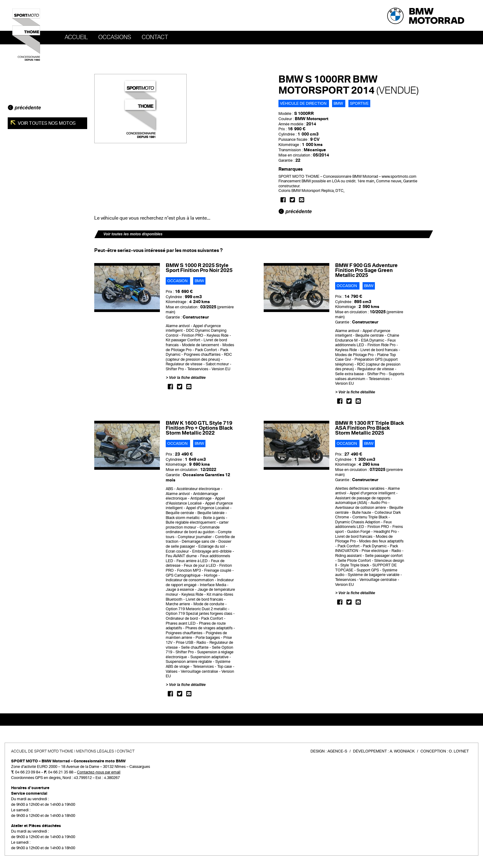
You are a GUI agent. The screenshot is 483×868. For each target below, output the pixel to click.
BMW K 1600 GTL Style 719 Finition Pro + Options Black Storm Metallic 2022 (199, 428)
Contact (155, 37)
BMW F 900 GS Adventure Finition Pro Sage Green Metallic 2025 (366, 270)
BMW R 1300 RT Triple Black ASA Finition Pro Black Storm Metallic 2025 (369, 428)
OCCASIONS (115, 37)
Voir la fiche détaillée (187, 378)
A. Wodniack (402, 751)
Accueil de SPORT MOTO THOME (42, 751)
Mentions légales (95, 751)
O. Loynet (459, 751)
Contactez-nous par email (99, 772)
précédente (24, 108)
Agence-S (337, 751)
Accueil (76, 37)
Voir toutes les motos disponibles (133, 234)
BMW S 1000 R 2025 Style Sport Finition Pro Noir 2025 (199, 268)
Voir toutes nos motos (46, 123)
